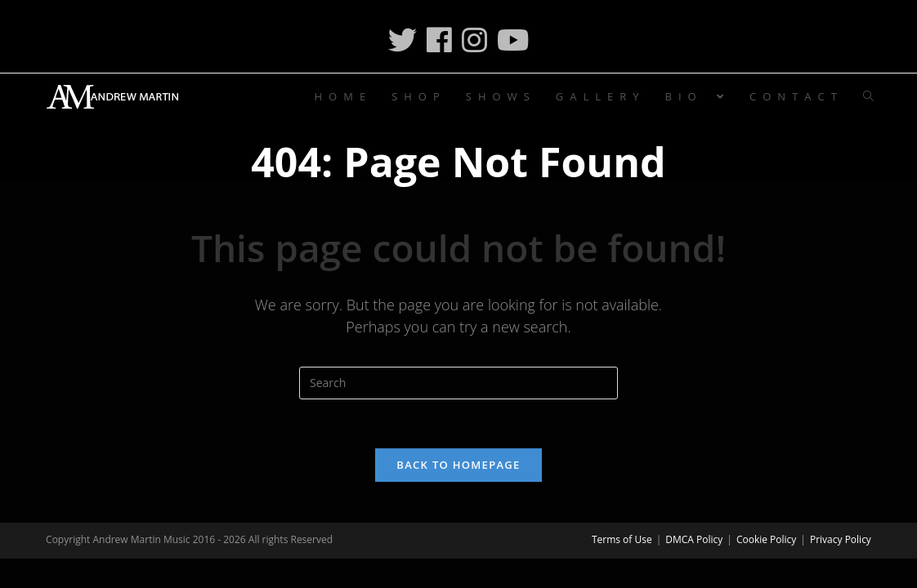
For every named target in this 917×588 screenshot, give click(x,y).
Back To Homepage (458, 465)
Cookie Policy (766, 539)
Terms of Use (622, 539)
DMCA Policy (694, 539)
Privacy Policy (841, 539)
